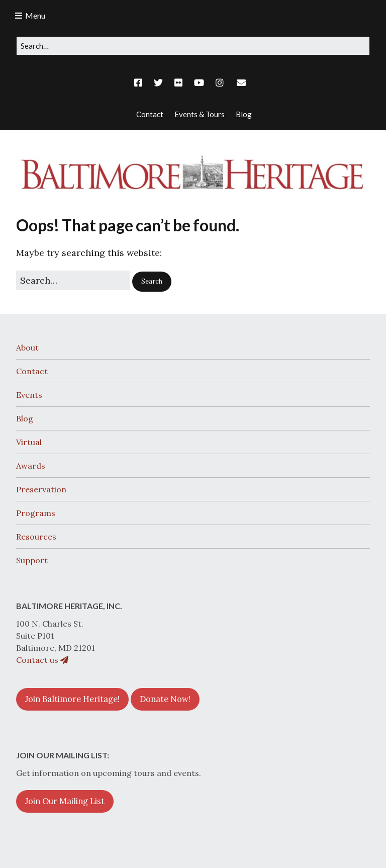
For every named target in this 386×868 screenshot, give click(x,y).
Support (32, 560)
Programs (36, 513)
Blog (25, 418)
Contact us (42, 660)
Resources (36, 537)
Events (29, 395)
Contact (32, 371)
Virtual (29, 442)
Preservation (41, 489)
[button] (152, 282)
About (27, 348)
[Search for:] (193, 46)
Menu (35, 15)
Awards (31, 466)
